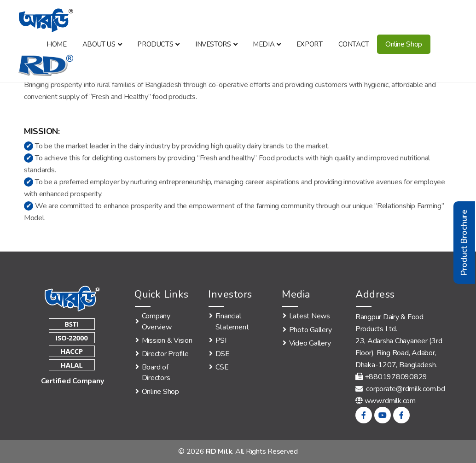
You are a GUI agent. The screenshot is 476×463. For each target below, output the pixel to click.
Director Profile (165, 354)
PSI (221, 340)
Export (310, 44)
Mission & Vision (167, 340)
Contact (354, 44)
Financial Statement (232, 321)
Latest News (310, 316)
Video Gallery (310, 343)
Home (56, 44)
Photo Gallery (311, 330)
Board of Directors (156, 372)
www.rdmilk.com (390, 401)
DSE (223, 354)
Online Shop (404, 44)
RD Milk (219, 451)
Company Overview (157, 321)
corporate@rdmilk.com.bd (400, 389)
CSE (222, 367)
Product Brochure (464, 243)
